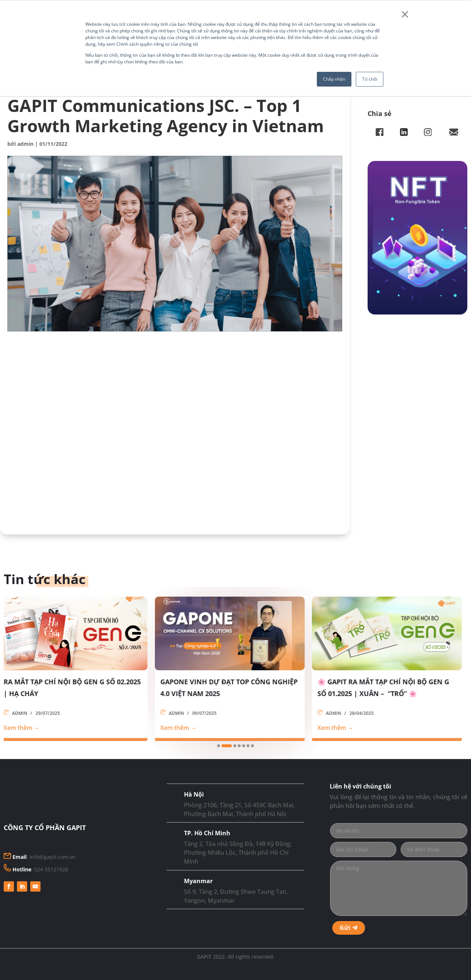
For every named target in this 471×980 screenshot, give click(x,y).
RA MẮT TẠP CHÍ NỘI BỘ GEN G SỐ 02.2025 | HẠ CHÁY (78, 688)
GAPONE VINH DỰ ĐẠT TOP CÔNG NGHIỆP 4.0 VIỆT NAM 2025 (235, 688)
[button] (219, 746)
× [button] (405, 14)
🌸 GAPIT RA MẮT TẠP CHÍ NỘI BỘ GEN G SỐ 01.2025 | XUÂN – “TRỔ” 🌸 (389, 688)
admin (25, 144)
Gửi (345, 928)
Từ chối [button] (370, 79)
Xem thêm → (28, 728)
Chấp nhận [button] (334, 79)
